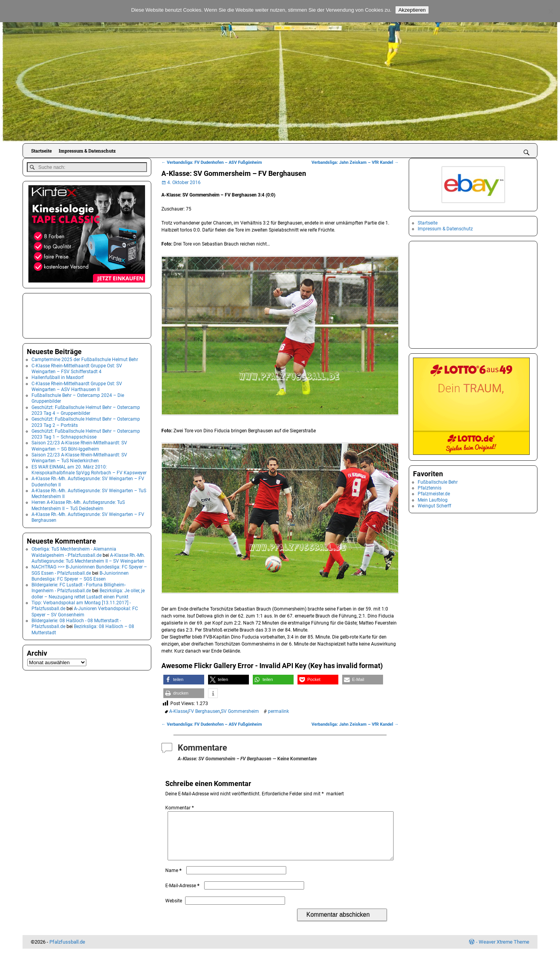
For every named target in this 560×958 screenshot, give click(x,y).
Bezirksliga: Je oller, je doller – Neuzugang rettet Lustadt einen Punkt (88, 592)
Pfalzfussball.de (67, 951)
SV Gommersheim (240, 711)
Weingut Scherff (434, 506)
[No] (550, 11)
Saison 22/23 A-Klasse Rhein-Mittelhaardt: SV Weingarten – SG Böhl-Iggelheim (79, 445)
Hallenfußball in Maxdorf (58, 376)
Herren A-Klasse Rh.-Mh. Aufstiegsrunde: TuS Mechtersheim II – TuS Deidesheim (78, 504)
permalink (278, 711)
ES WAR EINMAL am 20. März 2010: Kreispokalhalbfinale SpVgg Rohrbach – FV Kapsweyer (89, 468)
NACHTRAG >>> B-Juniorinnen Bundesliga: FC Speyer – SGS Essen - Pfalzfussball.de (89, 569)
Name (174, 880)
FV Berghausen (204, 711)
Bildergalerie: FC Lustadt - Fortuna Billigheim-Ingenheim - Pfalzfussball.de (79, 587)
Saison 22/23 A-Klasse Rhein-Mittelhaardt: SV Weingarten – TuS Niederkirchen (79, 457)
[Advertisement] (66, 314)
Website (174, 910)
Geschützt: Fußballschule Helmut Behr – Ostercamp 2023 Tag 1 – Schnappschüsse (86, 433)
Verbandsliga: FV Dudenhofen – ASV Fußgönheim (212, 162)
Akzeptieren (412, 10)
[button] (184, 680)
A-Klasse (178, 711)
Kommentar (180, 808)
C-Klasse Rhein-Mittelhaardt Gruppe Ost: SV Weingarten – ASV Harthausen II (77, 385)
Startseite (41, 151)
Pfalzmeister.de (434, 494)
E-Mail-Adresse (183, 895)
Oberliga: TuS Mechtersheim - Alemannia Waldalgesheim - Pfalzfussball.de (74, 551)
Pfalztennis (430, 488)
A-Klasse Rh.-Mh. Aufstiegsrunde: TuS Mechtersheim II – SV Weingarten (88, 557)
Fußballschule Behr (438, 482)
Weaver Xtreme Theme (504, 951)
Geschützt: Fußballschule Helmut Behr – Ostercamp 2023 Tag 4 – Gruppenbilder (86, 409)
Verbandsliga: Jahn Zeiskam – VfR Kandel (355, 162)
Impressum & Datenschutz (87, 151)
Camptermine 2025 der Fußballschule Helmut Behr (85, 358)
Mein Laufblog (433, 500)
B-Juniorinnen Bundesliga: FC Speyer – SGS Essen (80, 575)
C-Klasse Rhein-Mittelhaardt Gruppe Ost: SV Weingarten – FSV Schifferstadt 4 (77, 367)
